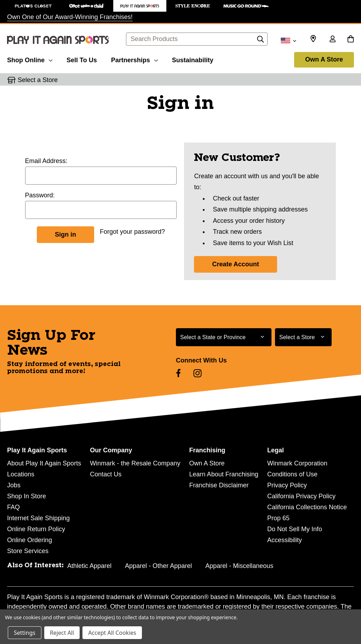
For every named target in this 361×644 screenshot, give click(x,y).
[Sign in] (332, 40)
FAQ (13, 507)
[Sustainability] (193, 59)
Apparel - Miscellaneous (239, 566)
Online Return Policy (36, 529)
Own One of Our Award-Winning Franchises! (70, 17)
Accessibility (285, 540)
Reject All (62, 633)
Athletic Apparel (89, 566)
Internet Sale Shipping (38, 518)
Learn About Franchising (224, 474)
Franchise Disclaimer (219, 485)
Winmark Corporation (297, 463)
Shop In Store (27, 496)
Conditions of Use (292, 474)
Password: (40, 195)
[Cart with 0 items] (351, 40)
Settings (25, 633)
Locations (21, 474)
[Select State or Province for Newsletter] (224, 337)
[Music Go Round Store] (246, 6)
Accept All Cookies (112, 633)
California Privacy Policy (301, 496)
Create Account (235, 264)
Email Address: (46, 161)
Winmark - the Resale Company (135, 463)
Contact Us (106, 474)
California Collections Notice (307, 507)
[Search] (260, 41)
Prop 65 (278, 518)
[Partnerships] (134, 59)
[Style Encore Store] (193, 6)
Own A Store (324, 59)
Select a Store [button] (38, 80)
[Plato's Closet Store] (34, 6)
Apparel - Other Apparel (158, 566)
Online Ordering (30, 540)
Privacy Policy (287, 485)
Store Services (28, 551)
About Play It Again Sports (44, 463)
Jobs (14, 485)
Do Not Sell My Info (295, 529)
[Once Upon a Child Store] (87, 6)
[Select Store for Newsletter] (303, 337)
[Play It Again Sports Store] (140, 6)
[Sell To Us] (82, 59)
